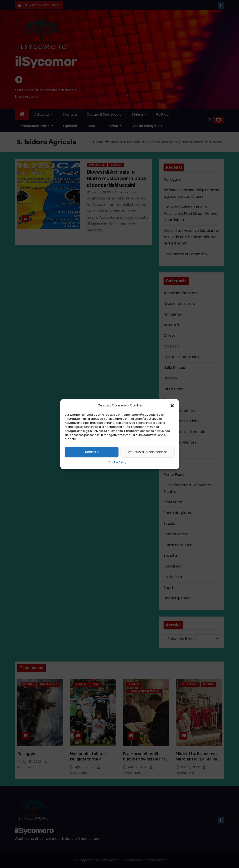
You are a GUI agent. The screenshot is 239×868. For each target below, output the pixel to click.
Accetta (92, 452)
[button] (172, 405)
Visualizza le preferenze (148, 452)
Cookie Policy (117, 463)
